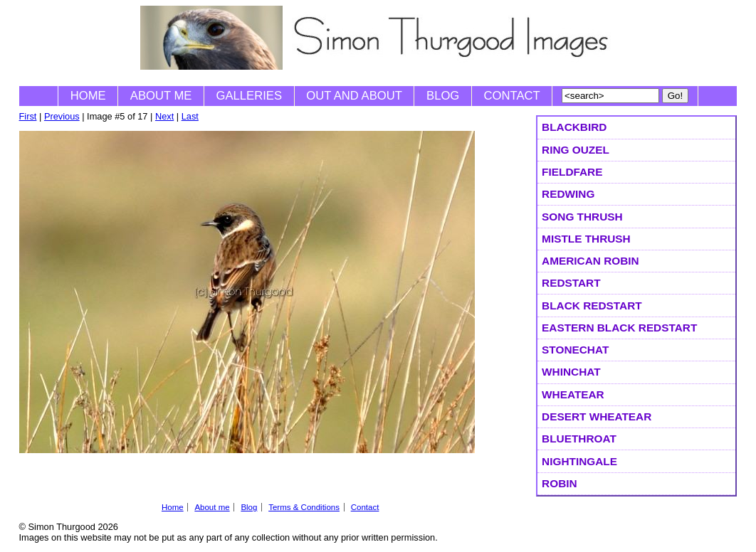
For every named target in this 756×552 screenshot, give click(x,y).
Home (88, 96)
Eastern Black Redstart (619, 328)
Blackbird (574, 127)
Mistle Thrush (586, 239)
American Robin (590, 261)
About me (161, 96)
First (28, 116)
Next (164, 116)
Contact (512, 96)
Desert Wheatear (597, 416)
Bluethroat (579, 439)
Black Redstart (592, 306)
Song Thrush (582, 217)
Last (190, 116)
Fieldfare (572, 172)
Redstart (571, 283)
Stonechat (575, 350)
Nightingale (579, 461)
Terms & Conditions (304, 507)
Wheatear (573, 394)
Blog (443, 96)
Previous (62, 116)
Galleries (249, 96)
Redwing (568, 194)
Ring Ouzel (576, 150)
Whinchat (571, 372)
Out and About (354, 96)
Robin (560, 483)
